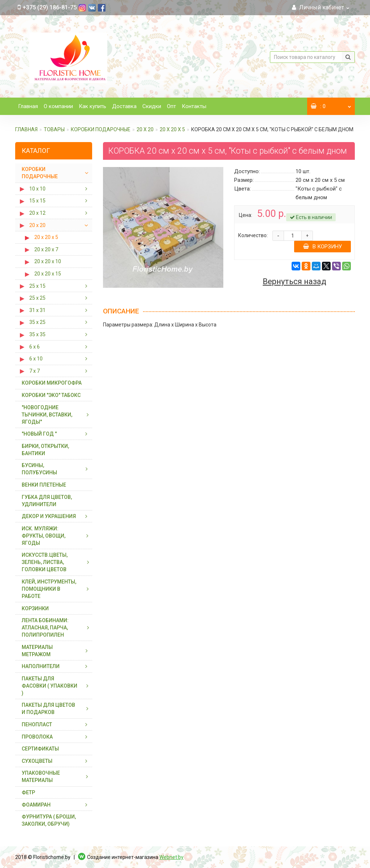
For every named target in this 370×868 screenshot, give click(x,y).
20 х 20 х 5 (172, 129)
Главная (28, 106)
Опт (171, 106)
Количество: (253, 235)
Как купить (92, 106)
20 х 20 (145, 129)
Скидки (152, 106)
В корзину (322, 247)
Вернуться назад (294, 282)
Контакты (194, 106)
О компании (58, 106)
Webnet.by (171, 857)
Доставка (124, 106)
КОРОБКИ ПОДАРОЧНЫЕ (101, 129)
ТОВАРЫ (54, 129)
